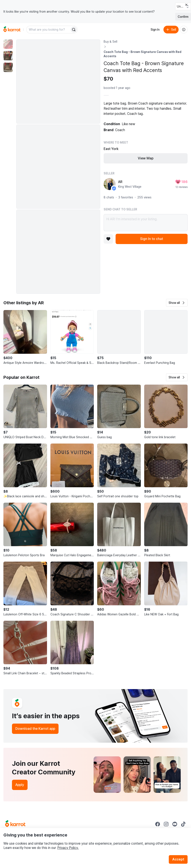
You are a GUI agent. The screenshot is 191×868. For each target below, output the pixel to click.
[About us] (184, 30)
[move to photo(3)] (8, 67)
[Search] (74, 30)
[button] (177, 303)
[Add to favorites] (108, 239)
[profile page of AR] (110, 184)
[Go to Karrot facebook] (158, 824)
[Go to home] (12, 30)
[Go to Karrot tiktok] (183, 824)
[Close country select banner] (186, 5)
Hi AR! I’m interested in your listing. (146, 223)
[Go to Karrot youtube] (175, 824)
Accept (178, 859)
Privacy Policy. (68, 848)
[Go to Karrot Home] (15, 824)
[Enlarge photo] (58, 82)
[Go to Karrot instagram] (166, 824)
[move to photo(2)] (8, 56)
